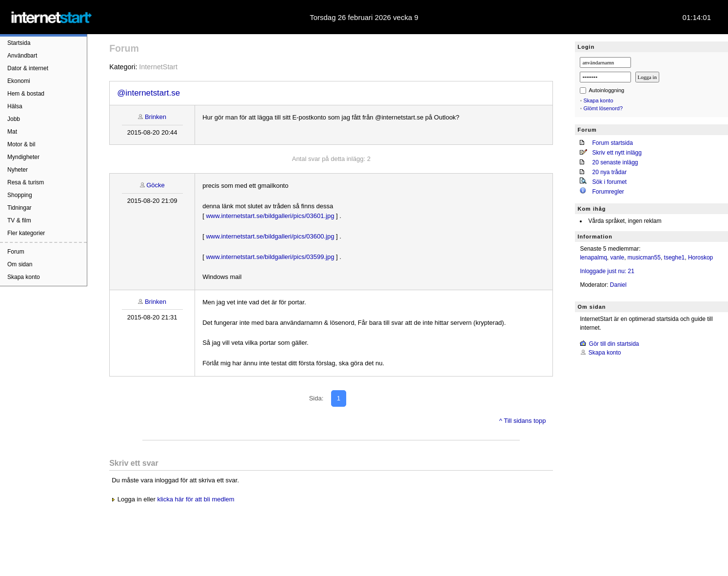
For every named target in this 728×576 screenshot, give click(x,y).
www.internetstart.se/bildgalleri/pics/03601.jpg (270, 216)
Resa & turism (26, 182)
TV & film (19, 220)
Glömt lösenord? (603, 108)
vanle (618, 258)
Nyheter (18, 170)
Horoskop (700, 258)
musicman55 (644, 258)
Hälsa (15, 106)
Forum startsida (612, 143)
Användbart (22, 56)
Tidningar (20, 208)
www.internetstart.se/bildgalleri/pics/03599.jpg (270, 257)
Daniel (618, 285)
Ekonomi (19, 81)
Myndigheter (23, 157)
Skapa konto (24, 277)
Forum (16, 252)
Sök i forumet (609, 182)
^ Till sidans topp (523, 421)
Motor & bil (21, 144)
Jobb (14, 119)
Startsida (19, 43)
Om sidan (20, 264)
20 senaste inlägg (615, 162)
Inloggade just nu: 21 (607, 271)
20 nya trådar (609, 172)
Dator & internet (28, 68)
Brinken (156, 117)
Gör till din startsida (614, 344)
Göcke (156, 185)
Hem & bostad (26, 94)
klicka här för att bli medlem (196, 499)
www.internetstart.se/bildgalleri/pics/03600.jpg (270, 236)
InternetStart (158, 67)
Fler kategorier (26, 233)
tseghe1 (675, 258)
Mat (12, 132)
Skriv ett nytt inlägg (617, 153)
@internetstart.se (148, 93)
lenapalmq (593, 258)
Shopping (20, 195)
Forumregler (608, 192)
